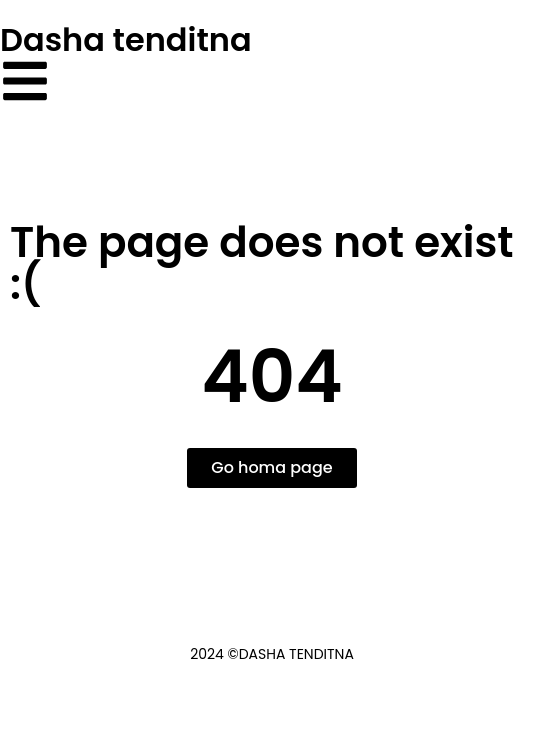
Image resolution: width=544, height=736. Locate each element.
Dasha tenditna (126, 39)
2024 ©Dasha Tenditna (272, 654)
